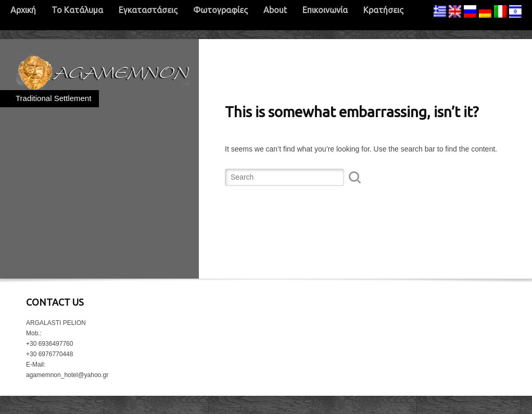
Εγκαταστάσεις (148, 10)
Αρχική (23, 10)
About (275, 10)
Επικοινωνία (325, 10)
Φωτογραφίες (220, 10)
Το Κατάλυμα (77, 10)
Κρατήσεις (383, 10)
